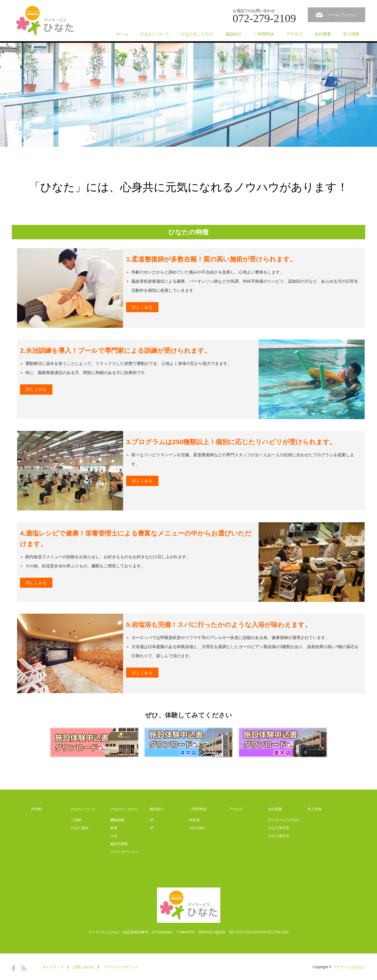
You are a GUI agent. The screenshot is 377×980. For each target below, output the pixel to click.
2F (152, 828)
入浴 (114, 836)
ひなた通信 (80, 828)
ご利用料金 (264, 34)
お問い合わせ (83, 967)
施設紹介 (234, 34)
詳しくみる (142, 307)
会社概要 (323, 34)
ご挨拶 (76, 820)
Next (368, 96)
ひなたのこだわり (197, 34)
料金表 (194, 820)
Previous (9, 96)
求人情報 (351, 34)
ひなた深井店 (279, 828)
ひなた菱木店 (279, 836)
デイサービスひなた (284, 820)
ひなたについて (155, 34)
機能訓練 (117, 820)
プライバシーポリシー (121, 967)
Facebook (14, 968)
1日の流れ (197, 828)
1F (152, 820)
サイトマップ (53, 967)
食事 (114, 828)
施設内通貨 (119, 844)
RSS (24, 968)
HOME (37, 809)
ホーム (122, 34)
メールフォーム (342, 15)
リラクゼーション (124, 852)
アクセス (295, 34)
